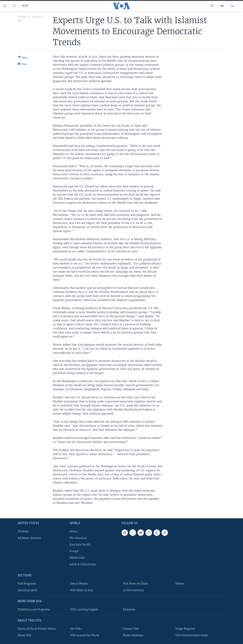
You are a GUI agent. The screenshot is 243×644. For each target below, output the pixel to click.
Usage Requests (185, 629)
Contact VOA (131, 629)
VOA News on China (135, 584)
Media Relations (133, 635)
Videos (180, 584)
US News (23, 531)
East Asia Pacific (80, 545)
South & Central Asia (83, 564)
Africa (73, 531)
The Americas (78, 538)
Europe (74, 551)
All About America (29, 538)
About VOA (24, 635)
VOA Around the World (85, 635)
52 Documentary (133, 590)
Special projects (28, 590)
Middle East (77, 558)
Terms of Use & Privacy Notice (37, 629)
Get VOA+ (76, 629)
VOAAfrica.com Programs (34, 609)
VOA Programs (27, 584)
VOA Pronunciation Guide (192, 635)
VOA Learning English (84, 609)
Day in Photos (79, 584)
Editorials (129, 609)
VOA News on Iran (82, 590)
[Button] (23, 58)
